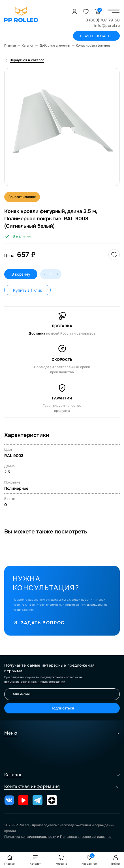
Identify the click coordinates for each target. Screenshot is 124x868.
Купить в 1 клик (27, 290)
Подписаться (62, 708)
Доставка (37, 333)
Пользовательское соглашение (86, 837)
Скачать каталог (96, 36)
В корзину (21, 274)
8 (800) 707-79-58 (103, 20)
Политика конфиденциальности (30, 837)
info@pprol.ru (107, 26)
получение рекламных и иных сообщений (35, 682)
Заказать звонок (22, 197)
